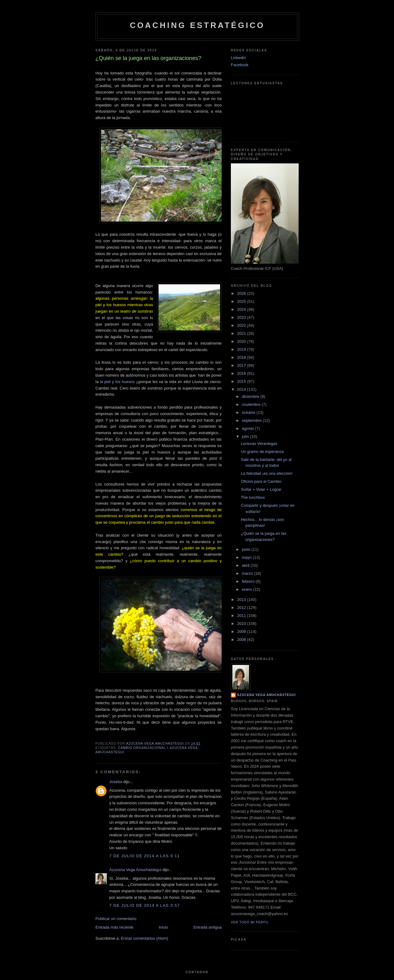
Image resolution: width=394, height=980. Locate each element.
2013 (242, 600)
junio (247, 549)
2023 (242, 317)
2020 (242, 341)
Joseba (116, 782)
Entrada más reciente (115, 927)
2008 (242, 640)
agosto (249, 428)
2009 (242, 632)
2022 (242, 325)
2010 (242, 624)
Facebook (240, 65)
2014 (242, 389)
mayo (247, 557)
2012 (242, 608)
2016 (242, 373)
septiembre (252, 420)
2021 (242, 333)
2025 (242, 301)
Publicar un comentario (116, 919)
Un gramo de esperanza (262, 452)
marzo (248, 573)
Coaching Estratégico (197, 25)
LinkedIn (238, 58)
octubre (249, 412)
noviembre (252, 404)
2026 (242, 293)
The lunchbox (253, 497)
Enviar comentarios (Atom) (144, 938)
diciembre (251, 396)
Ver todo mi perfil (250, 922)
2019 (242, 349)
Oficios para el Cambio (261, 481)
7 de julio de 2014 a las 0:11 (145, 856)
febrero (249, 581)
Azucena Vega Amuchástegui (135, 870)
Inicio (163, 927)
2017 (242, 365)
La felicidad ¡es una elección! (267, 473)
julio (246, 436)
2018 (242, 357)
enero (248, 589)
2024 (242, 309)
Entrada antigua (207, 927)
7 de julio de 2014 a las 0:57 (145, 905)
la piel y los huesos (117, 382)
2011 (242, 616)
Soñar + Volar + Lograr (261, 489)
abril (246, 565)
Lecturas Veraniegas (259, 444)
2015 (242, 381)
